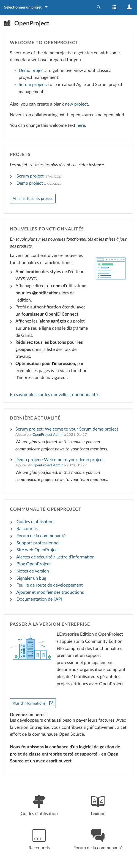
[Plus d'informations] (33, 703)
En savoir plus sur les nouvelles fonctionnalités (55, 395)
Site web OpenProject (38, 550)
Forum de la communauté (41, 536)
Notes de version (33, 571)
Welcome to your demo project (74, 460)
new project (76, 104)
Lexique (98, 804)
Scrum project (32, 85)
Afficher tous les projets (33, 199)
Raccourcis (27, 529)
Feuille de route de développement (50, 585)
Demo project (32, 71)
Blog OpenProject (34, 564)
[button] (98, 8)
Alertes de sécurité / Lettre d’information (55, 557)
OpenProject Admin (48, 435)
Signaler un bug (31, 578)
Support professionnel (38, 543)
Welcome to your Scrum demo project (82, 429)
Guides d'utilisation (35, 522)
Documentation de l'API (39, 599)
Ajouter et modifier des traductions (50, 592)
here (81, 125)
